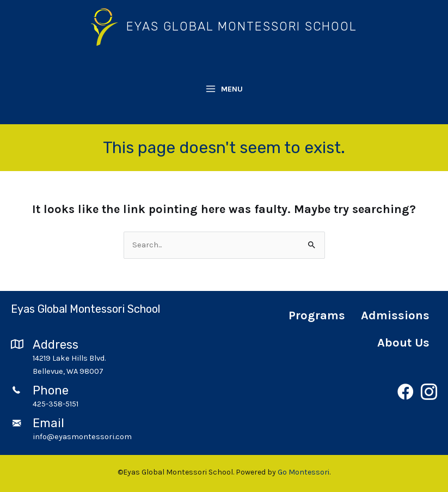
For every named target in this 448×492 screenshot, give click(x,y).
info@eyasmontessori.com (82, 437)
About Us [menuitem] (403, 343)
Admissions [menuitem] (395, 315)
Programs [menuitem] (317, 315)
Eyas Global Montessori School (242, 26)
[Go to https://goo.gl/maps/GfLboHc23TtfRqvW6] (112, 358)
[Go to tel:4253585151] (22, 404)
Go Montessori (303, 472)
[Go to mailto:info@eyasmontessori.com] (22, 437)
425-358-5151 (56, 404)
